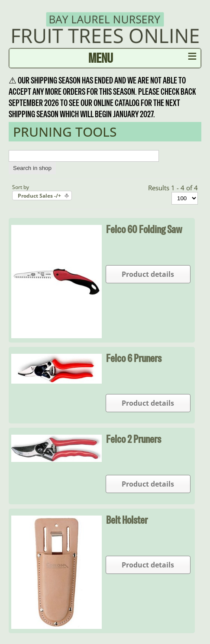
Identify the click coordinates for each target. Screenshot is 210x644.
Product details (148, 274)
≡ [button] (192, 58)
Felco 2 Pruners (134, 439)
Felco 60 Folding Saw (144, 229)
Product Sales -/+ (39, 196)
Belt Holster (127, 520)
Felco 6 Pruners (134, 358)
